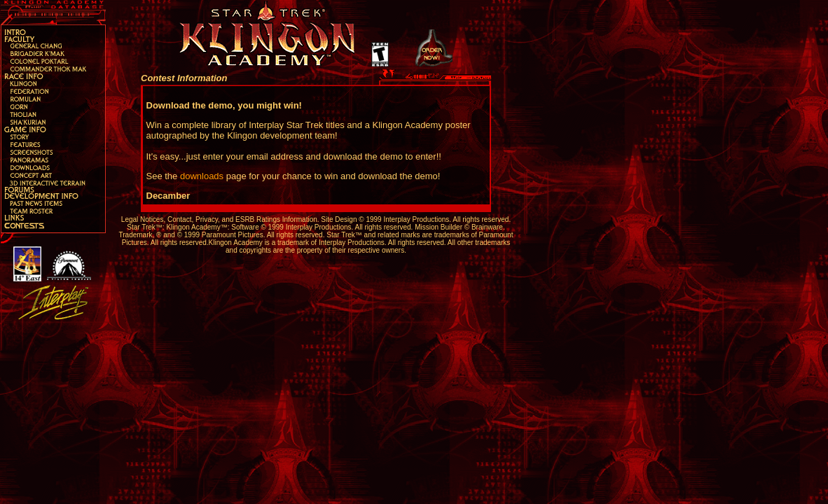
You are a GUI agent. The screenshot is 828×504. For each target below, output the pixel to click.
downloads (202, 176)
